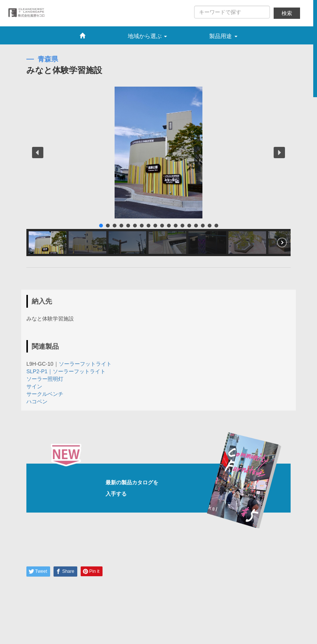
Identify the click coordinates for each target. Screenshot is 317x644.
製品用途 (223, 36)
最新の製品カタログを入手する (168, 488)
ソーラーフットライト (85, 364)
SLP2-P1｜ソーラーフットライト (66, 371)
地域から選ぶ (147, 36)
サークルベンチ (45, 394)
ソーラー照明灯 (45, 379)
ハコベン (37, 401)
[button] (38, 153)
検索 (287, 13)
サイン (34, 386)
